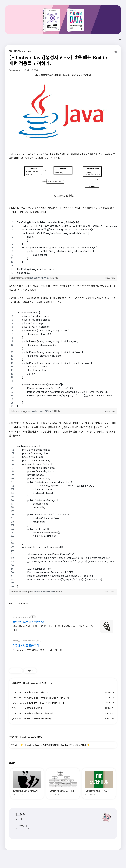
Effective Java (30, 683)
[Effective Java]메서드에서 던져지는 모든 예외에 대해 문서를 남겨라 (39, 703)
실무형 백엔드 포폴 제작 (26, 646)
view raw (110, 278)
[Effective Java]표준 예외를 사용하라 (27, 708)
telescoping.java (21, 411)
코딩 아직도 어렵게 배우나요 (28, 622)
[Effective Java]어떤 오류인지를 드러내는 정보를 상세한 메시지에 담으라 (40, 698)
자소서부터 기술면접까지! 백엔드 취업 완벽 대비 (37, 650)
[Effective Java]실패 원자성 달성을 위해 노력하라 (32, 692)
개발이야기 (17, 683)
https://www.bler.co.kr (24, 641)
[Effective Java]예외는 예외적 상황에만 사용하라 (31, 719)
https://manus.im (21, 617)
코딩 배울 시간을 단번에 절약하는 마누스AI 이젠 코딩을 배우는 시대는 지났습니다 (53, 628)
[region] (63, 248)
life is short (20, 819)
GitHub (54, 278)
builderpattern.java (22, 592)
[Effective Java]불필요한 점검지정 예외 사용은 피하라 (33, 713)
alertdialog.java (20, 278)
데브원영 (20, 815)
